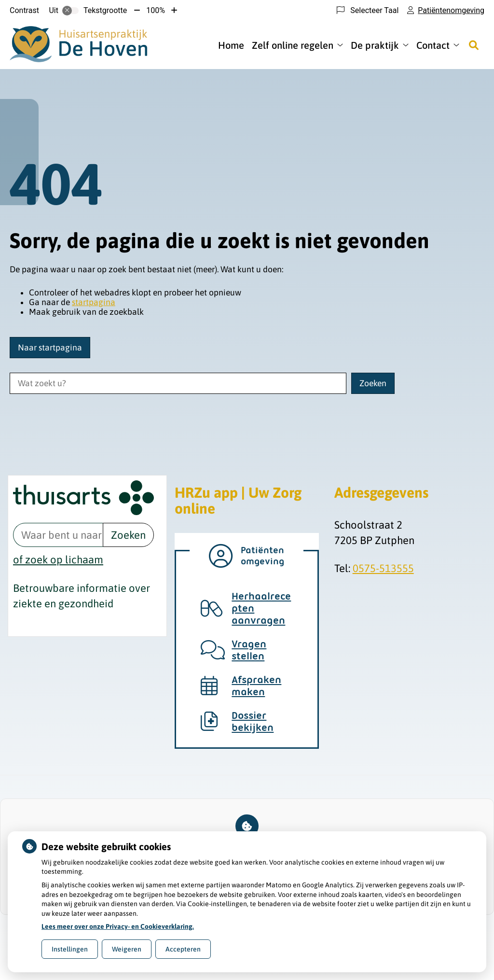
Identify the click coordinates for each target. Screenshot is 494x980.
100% (156, 10)
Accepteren (183, 949)
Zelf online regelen (293, 45)
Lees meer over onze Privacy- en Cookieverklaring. (118, 926)
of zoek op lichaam (58, 560)
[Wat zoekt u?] (178, 383)
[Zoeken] (474, 45)
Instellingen (70, 949)
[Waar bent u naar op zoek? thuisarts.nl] (58, 535)
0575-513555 (383, 568)
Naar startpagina (50, 348)
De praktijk (375, 45)
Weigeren (127, 949)
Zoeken (128, 535)
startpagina (94, 302)
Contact (433, 45)
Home (231, 45)
